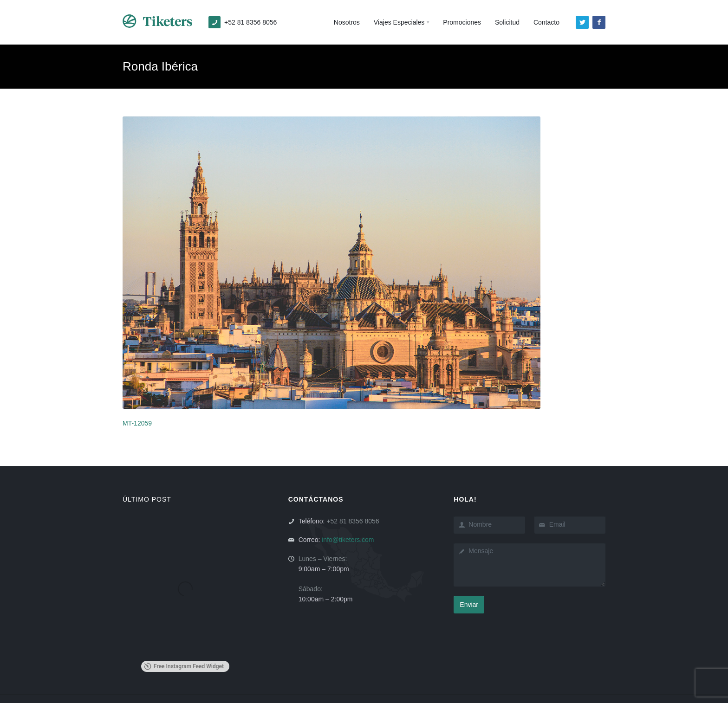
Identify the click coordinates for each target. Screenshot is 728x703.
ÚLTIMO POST (147, 499)
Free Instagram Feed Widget (184, 666)
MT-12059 (137, 423)
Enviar (469, 605)
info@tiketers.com (348, 540)
